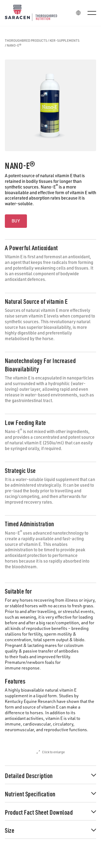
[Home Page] (35, 13)
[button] (92, 13)
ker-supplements (65, 41)
